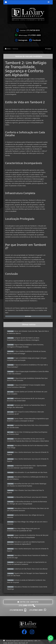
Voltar (48, 49)
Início (8, 49)
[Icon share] (21, 40)
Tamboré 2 (37, 83)
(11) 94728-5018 (33, 30)
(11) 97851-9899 (34, 35)
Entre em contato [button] (28, 602)
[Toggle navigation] (49, 2)
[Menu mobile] (6, 2)
